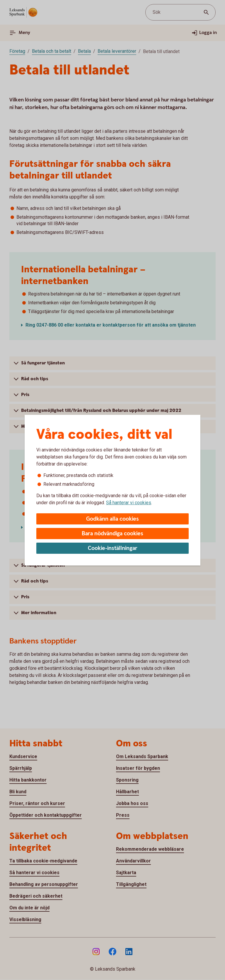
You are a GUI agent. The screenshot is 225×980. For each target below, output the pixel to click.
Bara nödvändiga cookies (112, 534)
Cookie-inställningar (113, 548)
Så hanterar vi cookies (129, 503)
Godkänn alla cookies (112, 519)
